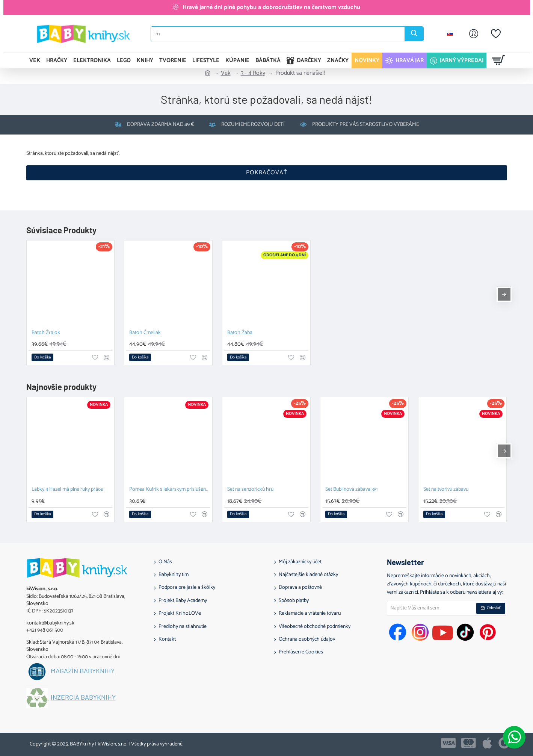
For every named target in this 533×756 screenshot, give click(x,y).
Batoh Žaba (240, 333)
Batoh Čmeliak (145, 333)
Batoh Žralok (46, 333)
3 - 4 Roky (253, 73)
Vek (226, 73)
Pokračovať (267, 173)
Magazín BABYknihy (83, 671)
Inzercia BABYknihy (83, 697)
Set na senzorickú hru (250, 490)
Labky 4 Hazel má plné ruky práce (67, 490)
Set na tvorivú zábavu (446, 490)
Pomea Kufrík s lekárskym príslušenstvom (170, 490)
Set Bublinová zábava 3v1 (351, 490)
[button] (42, 357)
